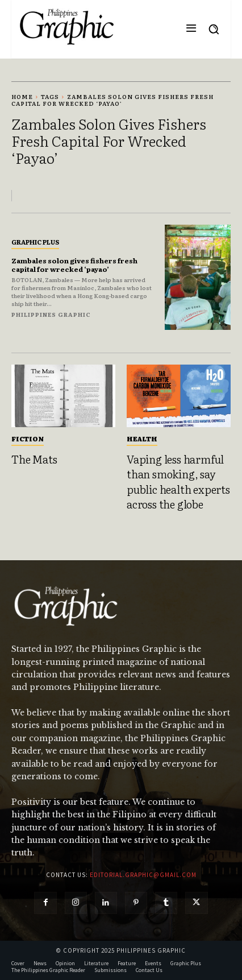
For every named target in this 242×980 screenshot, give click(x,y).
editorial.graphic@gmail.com (143, 875)
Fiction (28, 439)
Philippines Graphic (51, 314)
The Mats (34, 459)
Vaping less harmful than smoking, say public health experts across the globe (178, 482)
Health (142, 439)
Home (22, 96)
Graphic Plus (35, 242)
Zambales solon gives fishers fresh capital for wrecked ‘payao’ (74, 264)
